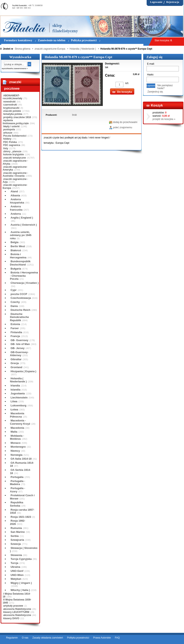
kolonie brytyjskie (14, 154)
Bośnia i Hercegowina (18, 256)
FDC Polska (10, 142)
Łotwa (14, 410)
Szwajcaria (17, 540)
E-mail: (151, 64)
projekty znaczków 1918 (17, 117)
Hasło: (150, 75)
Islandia (15, 390)
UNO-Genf (17, 571)
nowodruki (9, 102)
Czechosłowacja (21, 298)
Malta (14, 432)
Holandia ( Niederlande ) (18, 380)
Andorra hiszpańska (17, 201)
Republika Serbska (17, 504)
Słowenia (16, 555)
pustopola (9, 129)
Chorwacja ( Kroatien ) (25, 283)
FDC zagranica (12, 145)
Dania (14, 306)
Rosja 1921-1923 (21, 517)
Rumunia (16, 528)
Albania (15, 195)
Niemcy (15, 451)
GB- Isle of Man (20, 344)
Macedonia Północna (17, 415)
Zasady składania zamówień (48, 638)
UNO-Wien (17, 575)
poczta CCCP (19, 294)
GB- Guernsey (19, 340)
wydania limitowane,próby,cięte (16, 122)
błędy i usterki (11, 126)
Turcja (14, 563)
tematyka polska (13, 114)
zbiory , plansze (12, 151)
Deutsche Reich (21, 310)
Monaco (16, 443)
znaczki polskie (12, 111)
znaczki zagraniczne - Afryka (15, 162)
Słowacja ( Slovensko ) (24, 550)
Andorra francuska (16, 208)
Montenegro (18, 447)
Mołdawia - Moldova (17, 437)
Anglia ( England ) (22, 218)
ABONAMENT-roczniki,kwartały (12, 97)
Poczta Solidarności (15, 136)
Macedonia (17, 428)
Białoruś (16, 250)
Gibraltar (16, 359)
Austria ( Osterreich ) (24, 225)
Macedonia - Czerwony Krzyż (20, 422)
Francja (15, 336)
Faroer (15, 328)
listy (6, 148)
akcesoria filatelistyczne (17, 609)
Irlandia (15, 386)
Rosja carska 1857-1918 (22, 511)
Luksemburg (18, 405)
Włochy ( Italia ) (20, 590)
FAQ (117, 638)
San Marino (18, 532)
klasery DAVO (11, 618)
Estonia (15, 324)
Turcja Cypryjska (21, 559)
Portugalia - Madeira (18, 483)
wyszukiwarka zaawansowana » (15, 69)
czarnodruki (10, 105)
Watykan (16, 579)
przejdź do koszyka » (164, 119)
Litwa (14, 401)
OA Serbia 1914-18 (20, 472)
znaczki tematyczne (15, 158)
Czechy (15, 302)
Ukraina (15, 567)
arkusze (8, 133)
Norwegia (17, 455)
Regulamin (12, 638)
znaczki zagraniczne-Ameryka (15, 168)
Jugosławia (18, 393)
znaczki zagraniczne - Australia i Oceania (15, 174)
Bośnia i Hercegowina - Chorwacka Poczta (24, 276)
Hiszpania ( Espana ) (23, 371)
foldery (7, 139)
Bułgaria (16, 269)
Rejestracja (173, 2)
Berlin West (18, 246)
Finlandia (16, 332)
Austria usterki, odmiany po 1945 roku (21, 235)
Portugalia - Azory (18, 490)
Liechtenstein (19, 398)
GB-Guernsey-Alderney (19, 354)
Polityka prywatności (78, 638)
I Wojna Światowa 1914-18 (17, 595)
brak (74, 115)
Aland (14, 191)
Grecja (15, 363)
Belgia (15, 242)
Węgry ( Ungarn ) (21, 583)
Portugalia (17, 477)
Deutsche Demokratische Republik (19, 317)
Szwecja (16, 544)
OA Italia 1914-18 (21, 459)
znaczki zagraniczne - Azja (15, 181)
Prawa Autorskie (102, 638)
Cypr (14, 290)
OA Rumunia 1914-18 (22, 464)
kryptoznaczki (11, 108)
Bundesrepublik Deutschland (20, 263)
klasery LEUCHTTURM (16, 612)
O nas (25, 638)
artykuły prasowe (13, 606)
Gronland (16, 367)
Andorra (16, 214)
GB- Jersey (18, 348)
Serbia (15, 536)
